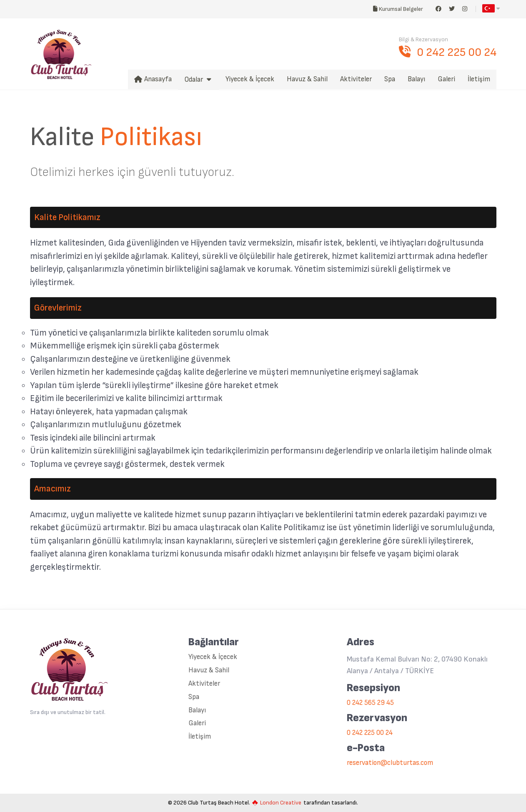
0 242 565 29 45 (370, 703)
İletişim (200, 737)
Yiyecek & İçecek (213, 657)
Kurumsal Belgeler (400, 9)
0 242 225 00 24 (448, 52)
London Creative (277, 803)
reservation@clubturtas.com (390, 763)
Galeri (197, 723)
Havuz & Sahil (209, 670)
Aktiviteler (204, 684)
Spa (194, 697)
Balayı (197, 710)
